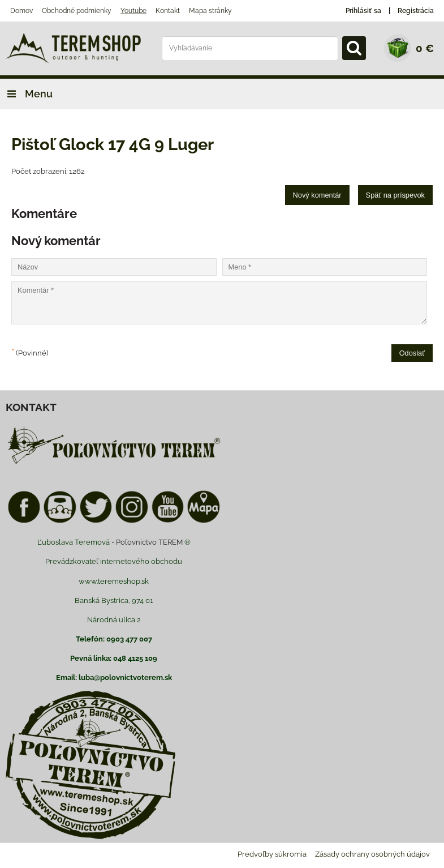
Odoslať (412, 353)
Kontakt (168, 11)
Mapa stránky (210, 11)
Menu (26, 94)
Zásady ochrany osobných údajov (372, 854)
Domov (21, 11)
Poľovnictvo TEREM (149, 542)
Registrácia (416, 11)
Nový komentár (317, 195)
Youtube (133, 11)
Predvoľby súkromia (272, 854)
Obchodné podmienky (77, 11)
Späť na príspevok (395, 195)
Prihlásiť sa (363, 11)
